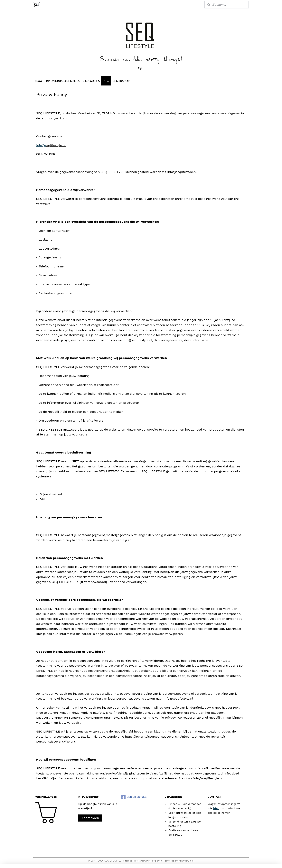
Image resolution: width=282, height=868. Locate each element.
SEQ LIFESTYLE (134, 797)
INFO (106, 81)
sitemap (128, 861)
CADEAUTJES (91, 81)
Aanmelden (90, 818)
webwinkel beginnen (151, 861)
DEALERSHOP (121, 81)
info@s (41, 145)
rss (136, 861)
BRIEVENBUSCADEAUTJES (63, 81)
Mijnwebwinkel (186, 861)
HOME (39, 81)
